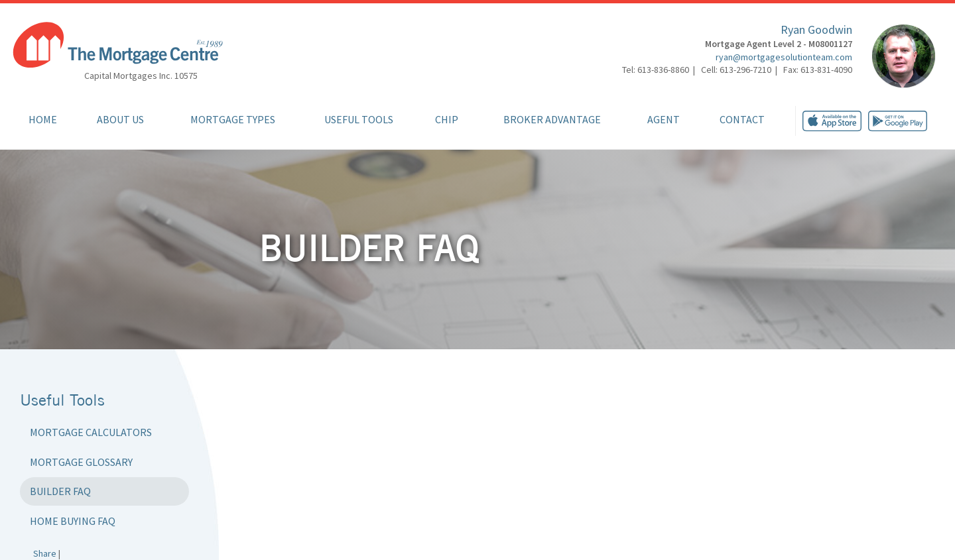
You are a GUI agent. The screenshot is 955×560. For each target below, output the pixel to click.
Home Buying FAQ (73, 521)
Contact (742, 119)
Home (43, 119)
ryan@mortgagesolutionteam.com (784, 57)
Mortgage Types (233, 119)
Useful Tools (359, 119)
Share (45, 553)
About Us (120, 119)
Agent (664, 119)
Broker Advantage (552, 119)
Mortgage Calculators (91, 432)
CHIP (447, 119)
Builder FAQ (60, 491)
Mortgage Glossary (81, 462)
